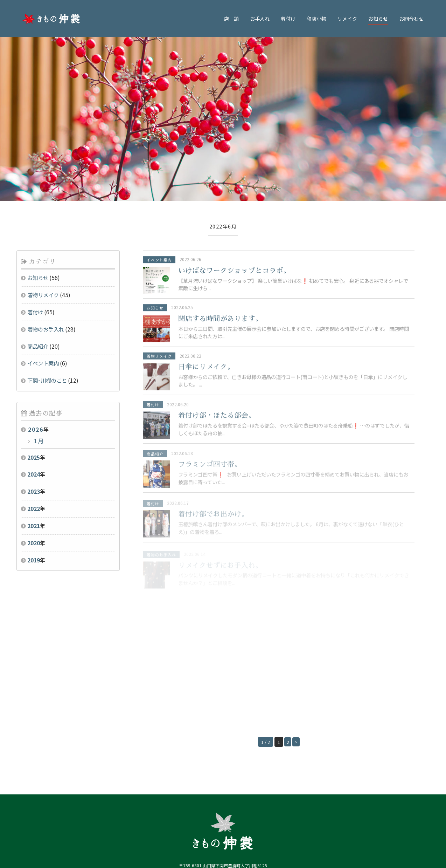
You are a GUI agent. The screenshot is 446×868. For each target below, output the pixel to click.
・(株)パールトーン (258, 838)
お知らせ (378, 19)
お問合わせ (411, 19)
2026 (36, 349)
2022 (34, 429)
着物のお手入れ (46, 249)
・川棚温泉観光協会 (191, 838)
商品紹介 (38, 266)
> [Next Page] (297, 662)
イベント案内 (43, 283)
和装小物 (316, 19)
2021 (34, 446)
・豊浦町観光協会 (225, 838)
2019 (34, 480)
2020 (34, 463)
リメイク (347, 19)
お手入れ (260, 19)
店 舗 (231, 19)
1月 (38, 361)
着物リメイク (43, 215)
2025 (34, 377)
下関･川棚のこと (47, 300)
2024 (34, 394)
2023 (34, 411)
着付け (288, 19)
